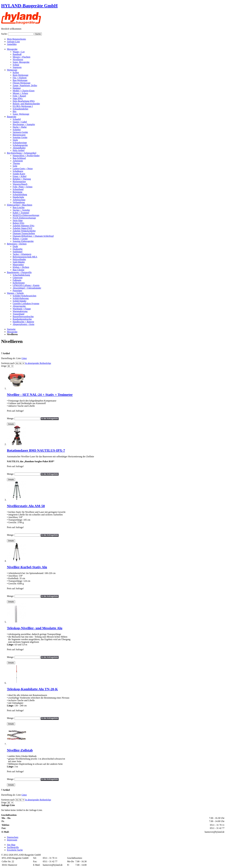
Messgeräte (12, 332)
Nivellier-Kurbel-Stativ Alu (27, 567)
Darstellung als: (8, 358)
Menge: (10, 418)
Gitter (24, 358)
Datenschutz (13, 837)
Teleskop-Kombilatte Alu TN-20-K (32, 689)
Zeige (4, 366)
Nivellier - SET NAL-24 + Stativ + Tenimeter (40, 395)
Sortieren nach (8, 363)
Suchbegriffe (13, 847)
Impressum (12, 840)
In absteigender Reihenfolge (38, 363)
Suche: (4, 34)
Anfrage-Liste (13, 42)
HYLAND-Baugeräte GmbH (29, 6)
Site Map (11, 845)
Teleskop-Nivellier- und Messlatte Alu (35, 628)
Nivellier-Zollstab (20, 750)
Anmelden (12, 44)
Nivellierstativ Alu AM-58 (26, 506)
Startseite (11, 329)
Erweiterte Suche (15, 850)
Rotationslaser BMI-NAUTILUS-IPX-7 (36, 450)
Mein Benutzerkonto (16, 39)
